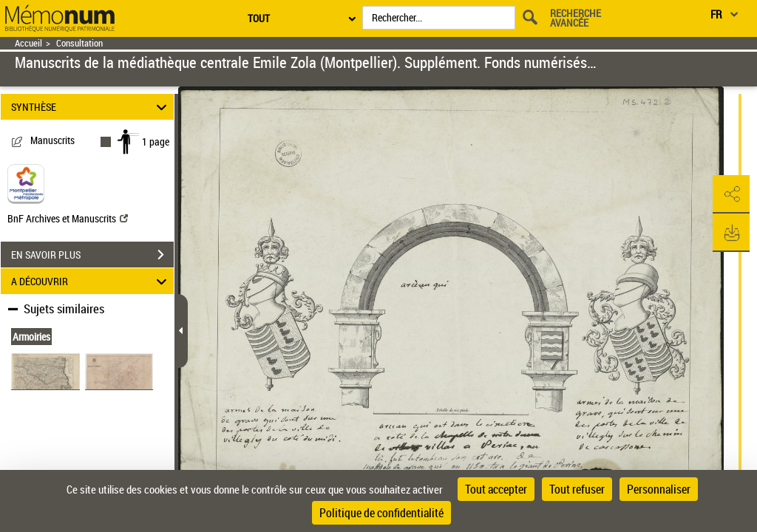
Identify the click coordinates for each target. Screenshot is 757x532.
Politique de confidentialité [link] (381, 513)
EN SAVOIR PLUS (92, 255)
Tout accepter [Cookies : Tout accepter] (496, 489)
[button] (731, 194)
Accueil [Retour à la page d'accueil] (28, 43)
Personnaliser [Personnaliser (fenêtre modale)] (659, 489)
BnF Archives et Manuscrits (68, 218)
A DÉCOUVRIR (91, 281)
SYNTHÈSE (91, 107)
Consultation (79, 43)
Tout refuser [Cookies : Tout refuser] (577, 489)
